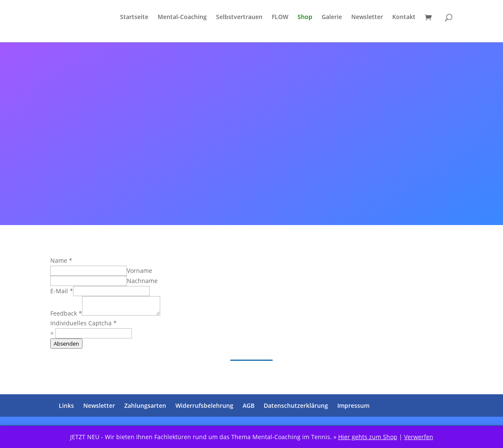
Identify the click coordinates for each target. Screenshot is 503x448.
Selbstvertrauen (239, 17)
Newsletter (367, 17)
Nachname (142, 281)
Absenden (66, 344)
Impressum (353, 405)
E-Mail (62, 291)
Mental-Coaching (182, 17)
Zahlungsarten (145, 405)
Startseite (134, 17)
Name (61, 260)
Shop (305, 17)
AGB (249, 405)
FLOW (280, 17)
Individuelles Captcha (83, 323)
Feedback (66, 313)
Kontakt (404, 17)
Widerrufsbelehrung (204, 405)
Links (66, 405)
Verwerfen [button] (419, 437)
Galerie (332, 17)
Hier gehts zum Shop (368, 437)
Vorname (139, 271)
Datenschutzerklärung (296, 405)
